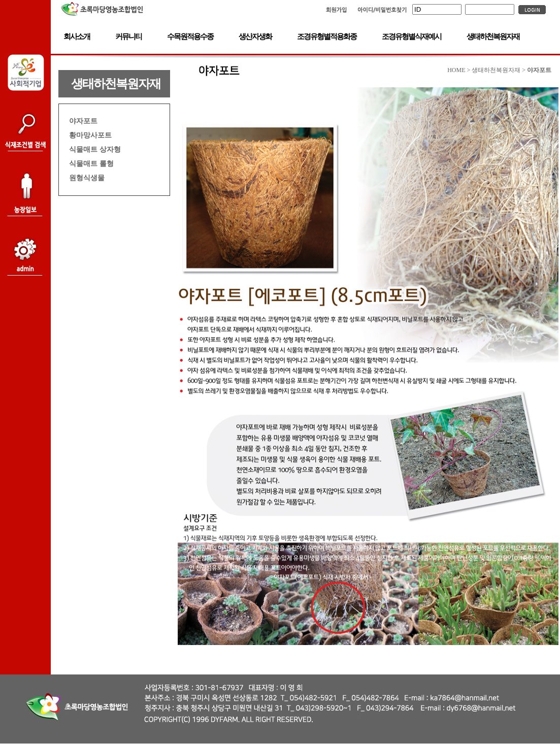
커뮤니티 (128, 36)
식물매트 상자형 (95, 149)
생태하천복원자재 (493, 36)
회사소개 (77, 36)
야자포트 (83, 121)
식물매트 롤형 (91, 163)
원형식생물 (87, 178)
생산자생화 (255, 36)
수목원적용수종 (190, 36)
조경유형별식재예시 (411, 36)
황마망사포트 (90, 135)
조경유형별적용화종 (327, 36)
